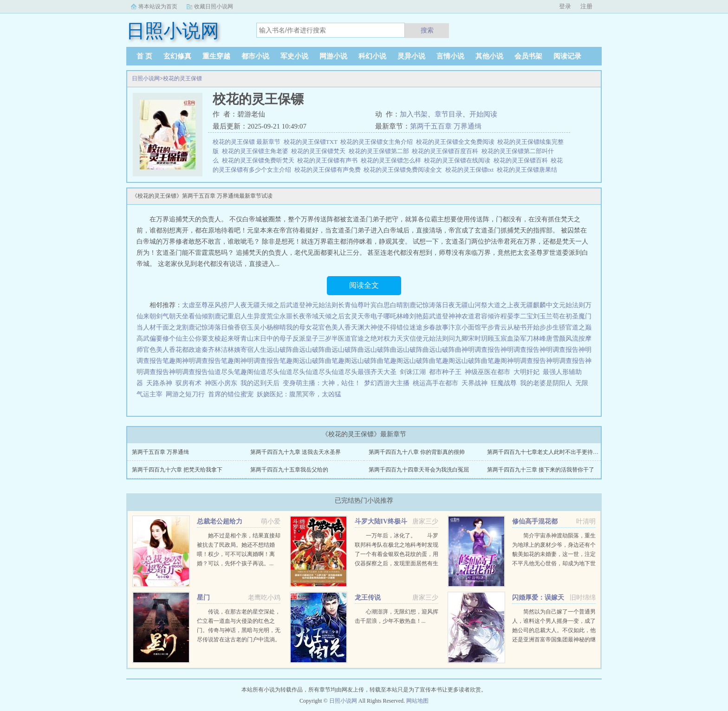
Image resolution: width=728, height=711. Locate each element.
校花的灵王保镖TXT (312, 142)
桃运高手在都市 (435, 383)
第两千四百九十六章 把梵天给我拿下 (177, 470)
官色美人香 (335, 327)
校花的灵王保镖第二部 (380, 151)
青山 (247, 339)
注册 (586, 6)
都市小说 (255, 56)
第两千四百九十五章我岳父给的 (289, 470)
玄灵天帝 (357, 316)
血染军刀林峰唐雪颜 (536, 339)
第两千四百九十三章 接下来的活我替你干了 (541, 470)
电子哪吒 (383, 316)
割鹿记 (413, 305)
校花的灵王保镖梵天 (320, 151)
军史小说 (294, 56)
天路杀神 (159, 383)
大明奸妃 (526, 372)
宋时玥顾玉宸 (487, 339)
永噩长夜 (292, 316)
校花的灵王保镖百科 (522, 160)
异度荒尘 (266, 316)
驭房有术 (188, 383)
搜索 (427, 30)
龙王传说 (368, 598)
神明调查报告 (481, 350)
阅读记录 (567, 56)
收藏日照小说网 (214, 6)
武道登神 (299, 305)
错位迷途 (409, 327)
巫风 (214, 305)
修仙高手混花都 (535, 521)
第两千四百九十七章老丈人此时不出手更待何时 (546, 452)
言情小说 (450, 56)
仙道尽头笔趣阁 (231, 372)
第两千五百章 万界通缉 (446, 126)
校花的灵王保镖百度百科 (447, 151)
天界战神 (474, 383)
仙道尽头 (266, 372)
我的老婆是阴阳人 (546, 383)
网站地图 (417, 701)
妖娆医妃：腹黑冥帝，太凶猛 (299, 394)
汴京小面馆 (465, 327)
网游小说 (333, 56)
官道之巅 (578, 327)
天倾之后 (273, 305)
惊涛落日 (435, 305)
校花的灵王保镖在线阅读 (459, 160)
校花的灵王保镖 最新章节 (248, 142)
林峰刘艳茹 (413, 316)
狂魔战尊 (504, 383)
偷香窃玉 (240, 327)
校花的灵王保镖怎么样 (393, 160)
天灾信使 (409, 339)
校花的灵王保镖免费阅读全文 (404, 170)
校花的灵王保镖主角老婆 (257, 151)
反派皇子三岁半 (315, 339)
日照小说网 (146, 78)
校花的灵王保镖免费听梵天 (260, 160)
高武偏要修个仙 (159, 339)
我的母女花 (302, 327)
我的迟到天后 (260, 383)
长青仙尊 (351, 305)
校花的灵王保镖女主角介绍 (378, 142)
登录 (565, 6)
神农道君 (468, 316)
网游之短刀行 (185, 394)
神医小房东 (221, 383)
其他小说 (489, 56)
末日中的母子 (273, 339)
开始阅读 (483, 114)
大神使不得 (380, 327)
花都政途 (188, 350)
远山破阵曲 (283, 350)
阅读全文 (364, 285)
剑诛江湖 (413, 372)
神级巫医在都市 (487, 372)
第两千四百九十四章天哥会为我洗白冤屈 (419, 470)
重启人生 (240, 316)
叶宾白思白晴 (383, 305)
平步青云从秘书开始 (510, 327)
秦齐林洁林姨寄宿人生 (234, 350)
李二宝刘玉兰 (533, 316)
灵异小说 (411, 56)
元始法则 (325, 305)
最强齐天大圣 (377, 372)
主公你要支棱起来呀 (211, 339)
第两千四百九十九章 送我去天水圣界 (296, 452)
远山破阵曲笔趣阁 (325, 361)
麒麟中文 (546, 305)
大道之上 (500, 305)
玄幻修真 (177, 56)
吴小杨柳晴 (270, 327)
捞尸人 (231, 305)
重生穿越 (216, 56)
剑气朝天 (169, 316)
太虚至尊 (195, 305)
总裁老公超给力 (220, 521)
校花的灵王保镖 (182, 78)
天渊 (357, 327)
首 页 (144, 56)
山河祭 (478, 305)
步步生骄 (552, 327)
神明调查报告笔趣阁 (211, 361)
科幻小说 (372, 56)
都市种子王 (445, 372)
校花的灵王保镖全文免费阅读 (457, 142)
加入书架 (414, 114)
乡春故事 (435, 327)
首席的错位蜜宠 (231, 394)
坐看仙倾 (195, 316)
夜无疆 (250, 305)
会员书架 (528, 56)
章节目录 (448, 114)
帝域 (312, 316)
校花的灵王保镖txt (471, 170)
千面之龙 (169, 327)
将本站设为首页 (158, 6)
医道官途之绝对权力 (367, 339)
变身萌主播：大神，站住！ (322, 383)
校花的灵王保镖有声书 (329, 160)
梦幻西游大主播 (387, 383)
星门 (203, 598)
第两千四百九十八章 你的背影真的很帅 (417, 452)
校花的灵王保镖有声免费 (329, 170)
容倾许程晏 (497, 316)
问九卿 (458, 339)
